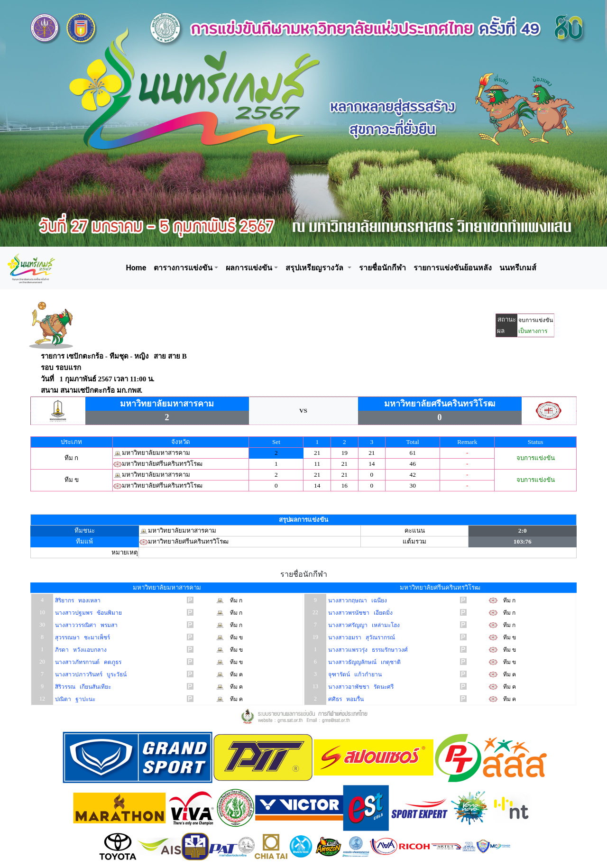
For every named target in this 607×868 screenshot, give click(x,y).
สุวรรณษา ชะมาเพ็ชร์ (82, 637)
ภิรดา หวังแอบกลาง (80, 650)
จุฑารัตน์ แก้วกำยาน (354, 674)
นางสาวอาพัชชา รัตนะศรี (360, 687)
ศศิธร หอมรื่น (345, 699)
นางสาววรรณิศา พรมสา (86, 625)
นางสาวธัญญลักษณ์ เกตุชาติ (364, 662)
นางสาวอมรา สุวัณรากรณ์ (361, 637)
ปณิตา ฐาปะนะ (74, 699)
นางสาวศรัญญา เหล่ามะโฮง (363, 625)
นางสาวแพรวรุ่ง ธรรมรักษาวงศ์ (367, 650)
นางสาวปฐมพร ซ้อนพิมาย (88, 613)
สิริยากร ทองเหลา (77, 600)
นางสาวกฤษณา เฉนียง (357, 600)
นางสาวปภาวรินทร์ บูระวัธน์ (90, 674)
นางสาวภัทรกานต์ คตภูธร (87, 662)
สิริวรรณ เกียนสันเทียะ (82, 687)
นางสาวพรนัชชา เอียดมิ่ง (360, 613)
